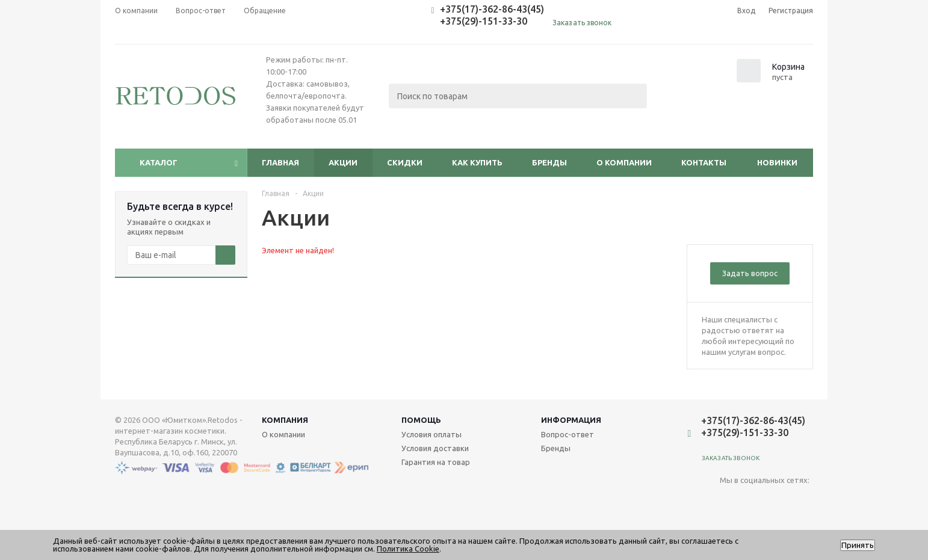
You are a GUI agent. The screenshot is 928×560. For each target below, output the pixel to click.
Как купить (477, 162)
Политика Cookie (408, 549)
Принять (858, 545)
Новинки (777, 162)
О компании (624, 162)
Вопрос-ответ (568, 434)
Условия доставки (435, 448)
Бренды (549, 162)
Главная (280, 162)
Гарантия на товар (436, 462)
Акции (343, 162)
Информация (571, 420)
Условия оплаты (432, 434)
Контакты (704, 162)
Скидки (405, 162)
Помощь (421, 420)
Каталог (159, 162)
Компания (285, 420)
